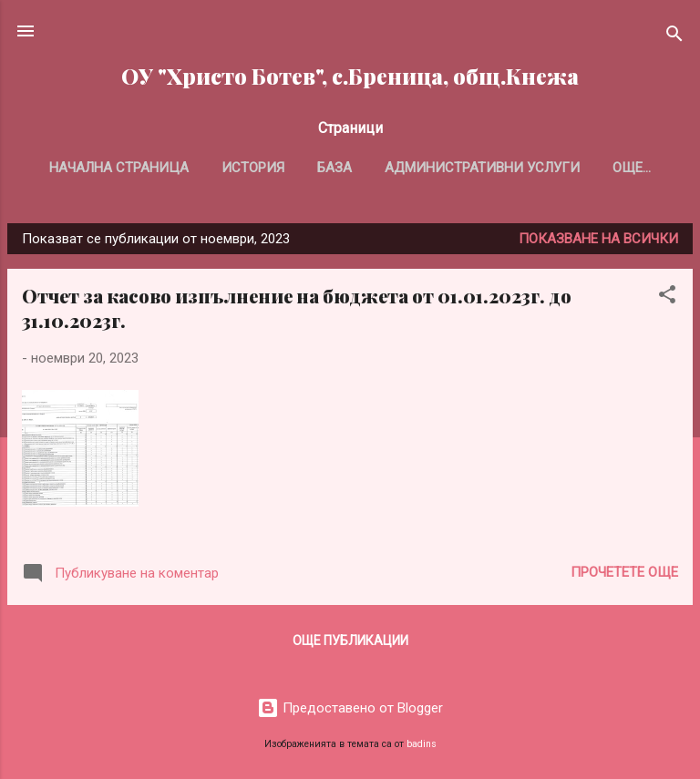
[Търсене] (674, 37)
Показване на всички (598, 239)
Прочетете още (624, 572)
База (335, 168)
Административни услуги (482, 168)
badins (422, 744)
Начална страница (119, 168)
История (253, 168)
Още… (632, 168)
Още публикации (350, 641)
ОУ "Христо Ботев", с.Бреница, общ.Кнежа (350, 76)
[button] (667, 297)
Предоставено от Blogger (350, 708)
